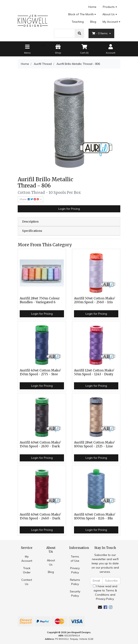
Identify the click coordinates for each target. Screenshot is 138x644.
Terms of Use (75, 559)
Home (92, 7)
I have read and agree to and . (105, 593)
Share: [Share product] (30, 199)
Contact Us (27, 582)
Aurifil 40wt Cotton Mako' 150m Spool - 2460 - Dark (40, 516)
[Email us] (100, 607)
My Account (27, 559)
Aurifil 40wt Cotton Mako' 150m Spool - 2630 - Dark (40, 444)
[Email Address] (96, 581)
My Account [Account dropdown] (110, 22)
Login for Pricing (69, 209)
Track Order (27, 570)
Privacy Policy (75, 570)
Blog (93, 22)
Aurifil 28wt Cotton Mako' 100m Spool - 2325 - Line (95, 444)
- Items (100, 33)
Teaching (78, 22)
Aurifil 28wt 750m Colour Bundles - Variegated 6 (40, 300)
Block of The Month (81, 14)
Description (30, 222)
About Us (109, 14)
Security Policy (75, 594)
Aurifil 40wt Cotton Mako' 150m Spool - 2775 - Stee (40, 372)
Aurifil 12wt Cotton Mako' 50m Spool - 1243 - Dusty (94, 372)
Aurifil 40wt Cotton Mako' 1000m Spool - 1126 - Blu (95, 516)
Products (109, 7)
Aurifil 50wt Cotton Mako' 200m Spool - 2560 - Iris (95, 300)
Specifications (32, 231)
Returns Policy (75, 582)
